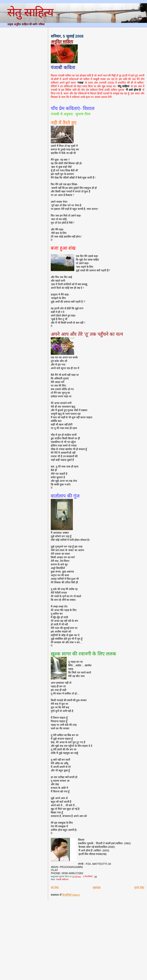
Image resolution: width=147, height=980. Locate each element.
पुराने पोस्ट (139, 887)
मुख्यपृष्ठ (97, 887)
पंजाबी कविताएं (62, 880)
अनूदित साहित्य (62, 42)
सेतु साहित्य (30, 12)
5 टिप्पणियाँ (88, 877)
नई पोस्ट (55, 887)
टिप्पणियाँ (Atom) (71, 895)
